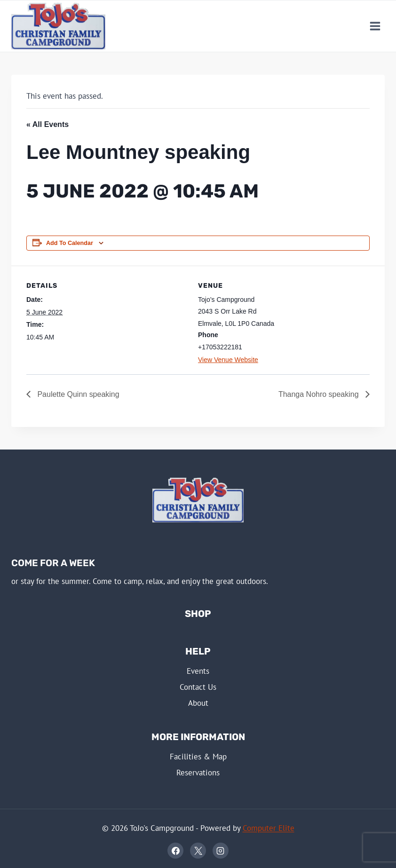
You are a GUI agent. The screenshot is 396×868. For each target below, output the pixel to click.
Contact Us (198, 687)
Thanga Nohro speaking (320, 394)
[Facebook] (175, 851)
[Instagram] (221, 851)
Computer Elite (269, 828)
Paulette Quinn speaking (77, 394)
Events (198, 671)
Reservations (198, 773)
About (198, 703)
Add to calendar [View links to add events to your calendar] (70, 243)
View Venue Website (228, 360)
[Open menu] (375, 26)
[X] (198, 851)
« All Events (48, 124)
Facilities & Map (198, 757)
